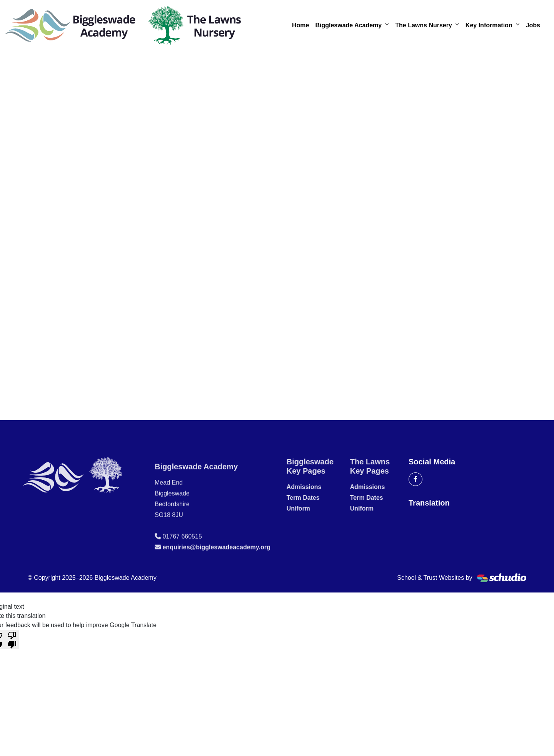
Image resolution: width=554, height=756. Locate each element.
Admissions (322, 487)
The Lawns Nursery (424, 25)
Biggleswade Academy (348, 25)
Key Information (489, 25)
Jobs (533, 25)
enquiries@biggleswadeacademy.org (216, 565)
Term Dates (321, 498)
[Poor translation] (12, 639)
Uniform (316, 508)
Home (300, 25)
